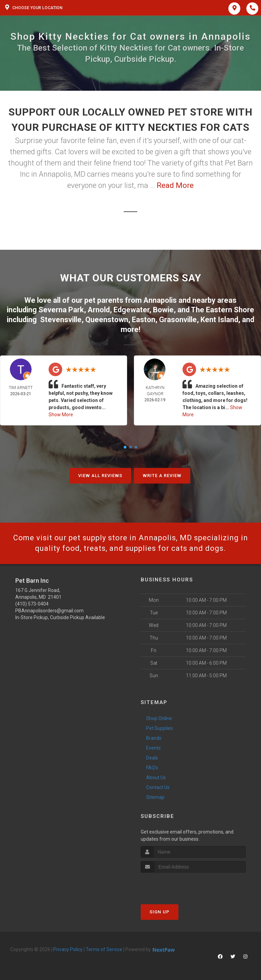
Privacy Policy (68, 949)
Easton (144, 320)
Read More (175, 185)
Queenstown (107, 320)
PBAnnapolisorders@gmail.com (49, 611)
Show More (61, 415)
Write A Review (162, 476)
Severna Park (61, 310)
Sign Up (160, 912)
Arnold (99, 310)
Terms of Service (104, 949)
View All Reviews (100, 476)
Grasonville (178, 320)
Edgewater (131, 310)
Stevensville (61, 320)
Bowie (163, 310)
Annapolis (160, 300)
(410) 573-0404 (32, 604)
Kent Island (219, 320)
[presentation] (177, 885)
